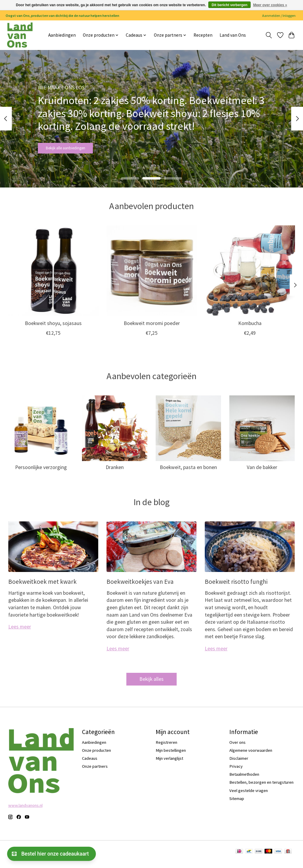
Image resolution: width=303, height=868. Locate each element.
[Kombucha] (250, 276)
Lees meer (20, 632)
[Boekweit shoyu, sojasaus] (53, 276)
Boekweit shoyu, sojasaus (53, 329)
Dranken (115, 473)
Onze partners (95, 772)
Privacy (236, 772)
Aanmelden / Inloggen (279, 16)
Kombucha (250, 329)
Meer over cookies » (270, 5)
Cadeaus (90, 764)
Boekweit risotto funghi (236, 587)
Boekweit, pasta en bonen (188, 473)
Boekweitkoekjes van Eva (140, 587)
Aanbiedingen (62, 35)
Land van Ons (233, 35)
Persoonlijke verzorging (41, 473)
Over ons (237, 748)
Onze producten (96, 756)
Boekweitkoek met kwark (42, 587)
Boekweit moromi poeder (151, 329)
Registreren (166, 748)
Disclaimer (239, 764)
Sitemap (237, 804)
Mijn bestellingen (171, 756)
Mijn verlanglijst (169, 764)
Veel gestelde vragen (249, 796)
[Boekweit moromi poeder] (152, 276)
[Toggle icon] (269, 35)
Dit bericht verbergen (229, 5)
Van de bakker (262, 473)
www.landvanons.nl (25, 811)
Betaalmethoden (244, 780)
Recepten (203, 35)
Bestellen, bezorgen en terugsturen (261, 788)
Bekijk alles (151, 684)
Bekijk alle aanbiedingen (77, 151)
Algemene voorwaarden (251, 756)
